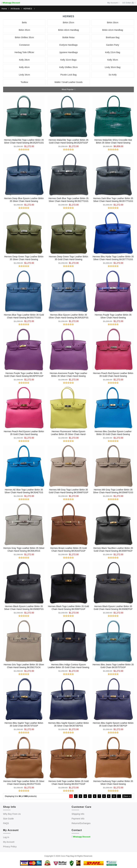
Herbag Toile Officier (24, 52)
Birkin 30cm (113, 23)
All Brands (15, 9)
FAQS (6, 823)
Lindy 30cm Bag (113, 67)
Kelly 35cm (113, 60)
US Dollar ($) (129, 3)
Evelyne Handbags (69, 45)
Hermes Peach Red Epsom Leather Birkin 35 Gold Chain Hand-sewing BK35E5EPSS (113, 376)
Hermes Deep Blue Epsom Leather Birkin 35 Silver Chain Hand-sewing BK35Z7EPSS (24, 201)
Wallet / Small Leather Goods (69, 82)
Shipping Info (78, 814)
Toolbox (24, 82)
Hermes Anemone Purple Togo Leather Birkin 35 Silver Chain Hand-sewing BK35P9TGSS (69, 376)
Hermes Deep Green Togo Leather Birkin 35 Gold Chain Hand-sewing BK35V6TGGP (68, 259)
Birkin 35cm (24, 30)
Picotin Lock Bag (68, 75)
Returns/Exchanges (81, 823)
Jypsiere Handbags (69, 52)
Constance (24, 45)
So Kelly (113, 75)
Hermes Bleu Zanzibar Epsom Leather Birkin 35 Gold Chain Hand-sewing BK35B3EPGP (113, 434)
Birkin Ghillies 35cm (24, 37)
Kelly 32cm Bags (68, 60)
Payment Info (78, 819)
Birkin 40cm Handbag (69, 30)
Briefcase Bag (113, 37)
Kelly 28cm (24, 60)
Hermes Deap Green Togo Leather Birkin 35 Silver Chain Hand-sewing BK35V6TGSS (24, 259)
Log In (6, 837)
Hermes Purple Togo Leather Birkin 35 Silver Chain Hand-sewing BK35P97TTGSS (113, 318)
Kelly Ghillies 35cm (68, 67)
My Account (113, 3)
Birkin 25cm (68, 23)
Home (4, 9)
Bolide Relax (68, 37)
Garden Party (113, 45)
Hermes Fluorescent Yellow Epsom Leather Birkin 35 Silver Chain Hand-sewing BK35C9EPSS (68, 434)
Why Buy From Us (12, 814)
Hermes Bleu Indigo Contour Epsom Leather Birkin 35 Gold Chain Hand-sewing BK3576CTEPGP (69, 667)
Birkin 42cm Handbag (113, 30)
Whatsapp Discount (11, 3)
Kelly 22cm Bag (113, 52)
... (119, 796)
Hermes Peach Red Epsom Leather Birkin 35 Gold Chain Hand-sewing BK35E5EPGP (24, 434)
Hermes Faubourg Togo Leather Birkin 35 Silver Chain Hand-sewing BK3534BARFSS (113, 784)
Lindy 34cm (24, 75)
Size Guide (8, 819)
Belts (24, 23)
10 (114, 796)
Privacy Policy (10, 847)
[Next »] (127, 796)
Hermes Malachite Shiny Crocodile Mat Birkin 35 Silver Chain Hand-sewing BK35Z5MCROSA (113, 143)
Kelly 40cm (24, 67)
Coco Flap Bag (67, 856)
